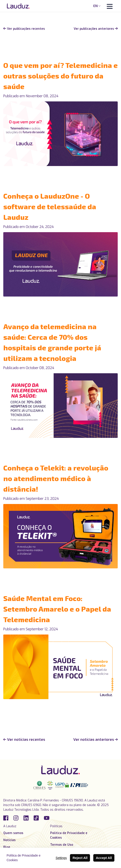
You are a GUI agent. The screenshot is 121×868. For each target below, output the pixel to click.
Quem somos (13, 833)
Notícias (9, 840)
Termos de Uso (62, 845)
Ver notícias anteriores (95, 740)
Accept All (104, 858)
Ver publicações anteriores (96, 29)
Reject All (80, 858)
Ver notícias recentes (24, 740)
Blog (7, 847)
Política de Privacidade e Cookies (69, 835)
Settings (61, 858)
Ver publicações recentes (24, 29)
